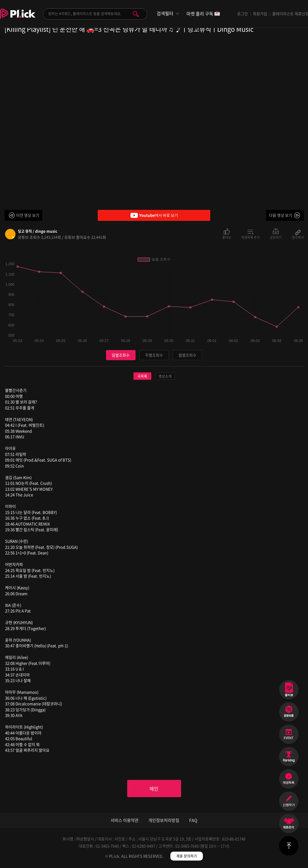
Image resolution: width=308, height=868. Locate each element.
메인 (154, 789)
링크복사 (298, 237)
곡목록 (142, 376)
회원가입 (260, 14)
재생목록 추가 (251, 237)
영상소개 (165, 376)
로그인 (242, 14)
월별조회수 (187, 355)
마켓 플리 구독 (203, 14)
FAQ (193, 820)
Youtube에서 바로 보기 (154, 215)
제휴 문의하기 (187, 856)
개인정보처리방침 (164, 820)
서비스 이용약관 (125, 820)
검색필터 (165, 14)
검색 (136, 14)
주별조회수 (154, 355)
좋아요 (227, 237)
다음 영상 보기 (281, 215)
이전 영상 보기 (28, 215)
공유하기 (276, 237)
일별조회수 (121, 355)
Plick (18, 18)
